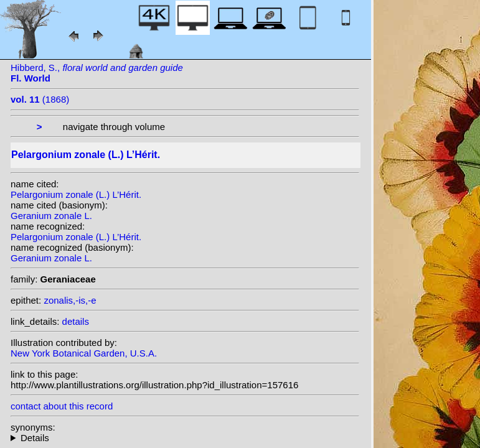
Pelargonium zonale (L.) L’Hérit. (76, 194)
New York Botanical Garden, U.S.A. (84, 353)
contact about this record (62, 406)
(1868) (40, 99)
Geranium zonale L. (51, 216)
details (76, 321)
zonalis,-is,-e (70, 300)
